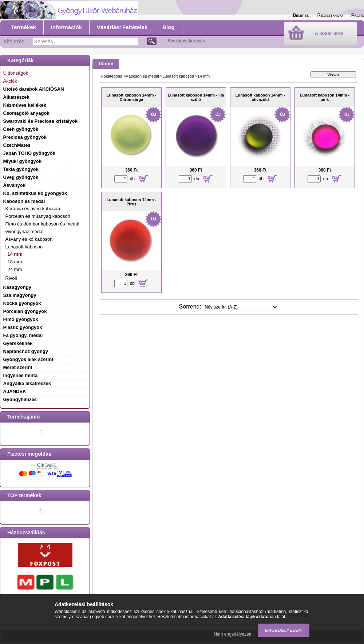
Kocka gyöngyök (22, 303)
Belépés (301, 15)
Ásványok (14, 185)
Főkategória (112, 76)
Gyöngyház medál (25, 231)
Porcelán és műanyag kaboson (38, 216)
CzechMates (17, 145)
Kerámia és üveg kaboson (33, 209)
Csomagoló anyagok (26, 113)
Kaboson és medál (143, 76)
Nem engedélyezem (233, 634)
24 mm (15, 269)
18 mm (15, 262)
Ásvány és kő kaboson (29, 239)
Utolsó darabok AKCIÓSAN (34, 89)
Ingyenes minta (21, 375)
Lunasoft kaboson (178, 76)
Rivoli (11, 278)
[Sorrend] (240, 307)
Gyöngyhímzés (20, 399)
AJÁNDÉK (15, 391)
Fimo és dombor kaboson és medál (42, 224)
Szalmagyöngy (20, 295)
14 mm (15, 254)
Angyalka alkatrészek (27, 383)
